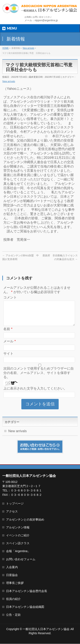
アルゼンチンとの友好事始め (25, 520)
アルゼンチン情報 (18, 528)
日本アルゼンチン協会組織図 (25, 607)
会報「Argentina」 (18, 551)
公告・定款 (13, 615)
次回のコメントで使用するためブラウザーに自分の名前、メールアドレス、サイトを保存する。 (39, 378)
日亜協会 (12, 575)
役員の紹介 (13, 599)
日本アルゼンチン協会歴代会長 (27, 591)
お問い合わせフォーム (21, 559)
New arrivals (9, 81)
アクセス (12, 512)
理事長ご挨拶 (15, 583)
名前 (8, 334)
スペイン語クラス (18, 543)
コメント (10, 297)
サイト (8, 358)
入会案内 (12, 567)
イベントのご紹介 (18, 535)
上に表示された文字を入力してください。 (35, 393)
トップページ (15, 504)
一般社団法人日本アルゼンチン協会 (46, 629)
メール (10, 346)
